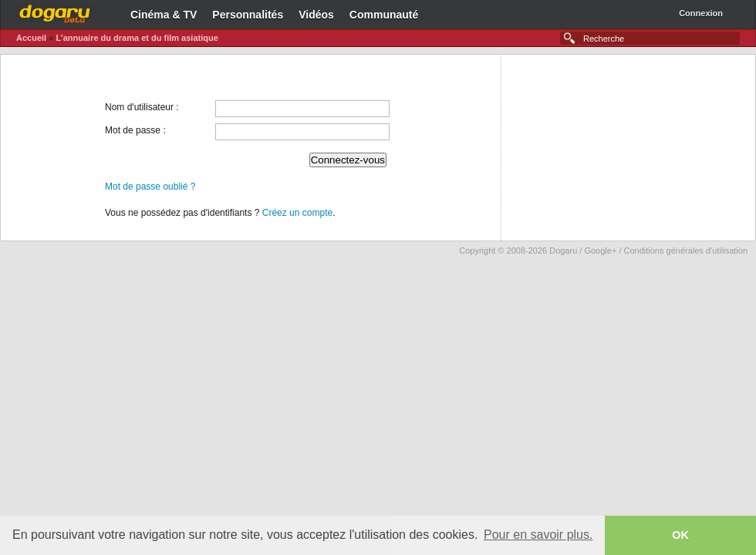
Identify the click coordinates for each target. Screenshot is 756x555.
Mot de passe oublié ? (150, 187)
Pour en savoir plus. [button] (538, 535)
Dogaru (55, 12)
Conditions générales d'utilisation (686, 251)
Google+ (600, 251)
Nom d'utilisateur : (142, 107)
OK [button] (680, 535)
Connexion (701, 13)
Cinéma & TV (164, 15)
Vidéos (316, 15)
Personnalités (248, 15)
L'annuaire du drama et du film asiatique (137, 38)
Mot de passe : (135, 130)
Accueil (31, 38)
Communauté (384, 15)
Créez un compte (297, 213)
